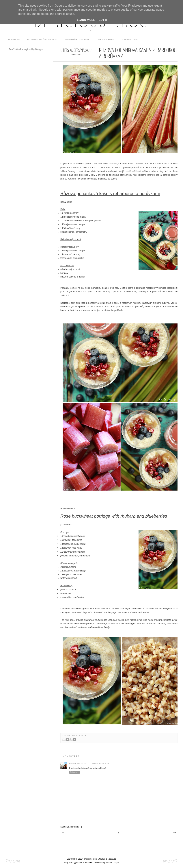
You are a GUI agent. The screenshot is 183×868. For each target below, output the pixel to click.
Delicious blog (91, 24)
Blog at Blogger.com (73, 863)
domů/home (14, 40)
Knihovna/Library (106, 40)
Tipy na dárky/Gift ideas (77, 40)
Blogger (39, 49)
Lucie (76, 735)
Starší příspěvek (174, 832)
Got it (103, 20)
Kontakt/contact (131, 40)
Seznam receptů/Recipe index (42, 40)
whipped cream (78, 764)
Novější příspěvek (63, 832)
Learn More (86, 20)
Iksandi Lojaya (112, 863)
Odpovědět (75, 772)
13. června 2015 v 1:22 (98, 764)
